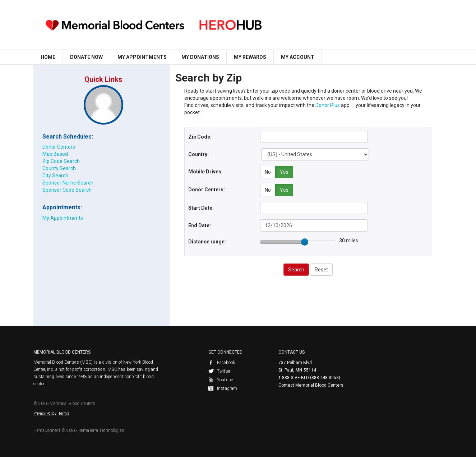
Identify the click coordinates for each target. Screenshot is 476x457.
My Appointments (142, 57)
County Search (59, 168)
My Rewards (250, 57)
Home (48, 57)
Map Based (55, 154)
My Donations (200, 57)
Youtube (221, 379)
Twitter (219, 371)
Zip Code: (200, 137)
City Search (55, 176)
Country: (198, 154)
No (268, 172)
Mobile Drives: (205, 172)
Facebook (222, 362)
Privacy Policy (45, 413)
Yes (284, 172)
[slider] (305, 241)
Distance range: (207, 241)
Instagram (223, 388)
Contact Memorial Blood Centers (311, 385)
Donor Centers (59, 147)
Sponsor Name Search (68, 183)
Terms (64, 413)
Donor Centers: (207, 189)
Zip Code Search (61, 161)
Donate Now (86, 57)
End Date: (200, 225)
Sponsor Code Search (67, 190)
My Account (298, 57)
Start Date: (201, 207)
